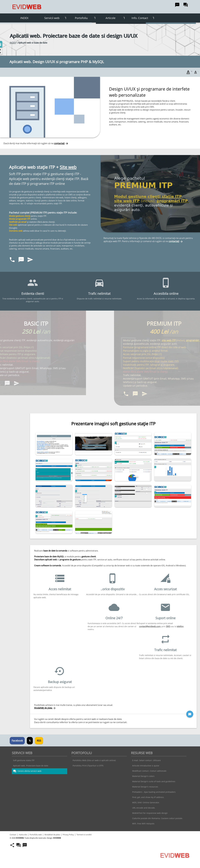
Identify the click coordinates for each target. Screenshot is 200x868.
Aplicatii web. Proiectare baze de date (31, 766)
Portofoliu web (36, 835)
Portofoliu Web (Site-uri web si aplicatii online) (94, 760)
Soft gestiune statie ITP (24, 760)
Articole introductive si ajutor (146, 766)
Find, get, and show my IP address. (148, 797)
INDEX (24, 18)
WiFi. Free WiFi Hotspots (143, 824)
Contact (13, 835)
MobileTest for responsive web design (150, 813)
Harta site (23, 835)
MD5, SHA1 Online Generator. (146, 802)
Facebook (17, 741)
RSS (39, 741)
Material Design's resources (145, 787)
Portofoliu (86, 18)
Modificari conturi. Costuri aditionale (149, 771)
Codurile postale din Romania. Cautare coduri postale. (157, 818)
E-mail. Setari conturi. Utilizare (146, 760)
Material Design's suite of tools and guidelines (154, 781)
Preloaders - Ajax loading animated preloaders (154, 792)
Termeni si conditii (84, 835)
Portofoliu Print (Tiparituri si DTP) (88, 766)
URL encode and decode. (144, 808)
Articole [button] (116, 18)
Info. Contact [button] (144, 18)
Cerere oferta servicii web (27, 771)
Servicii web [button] (56, 18)
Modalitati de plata (52, 835)
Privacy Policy (68, 835)
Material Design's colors (143, 776)
